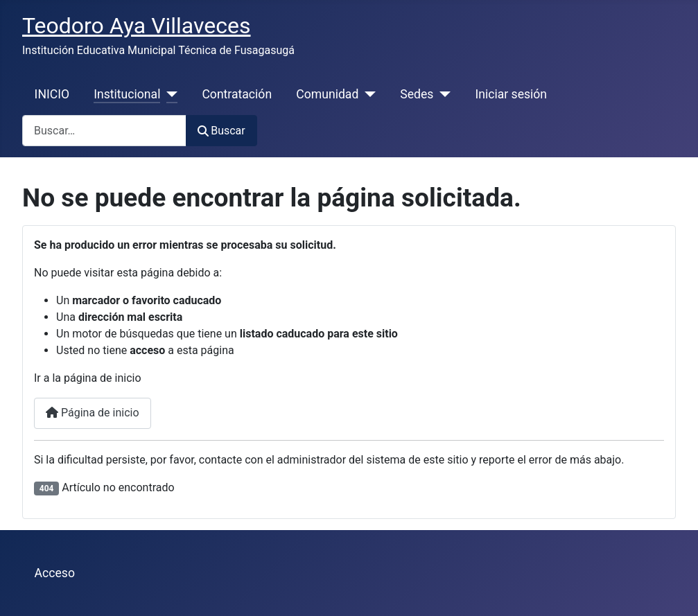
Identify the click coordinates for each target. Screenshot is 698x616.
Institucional (127, 94)
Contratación (237, 94)
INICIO (52, 94)
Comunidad (327, 94)
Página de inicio (93, 413)
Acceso (55, 573)
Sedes (417, 94)
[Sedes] (442, 94)
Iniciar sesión (511, 94)
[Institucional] (169, 94)
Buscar (221, 131)
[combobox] (104, 131)
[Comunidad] (367, 94)
